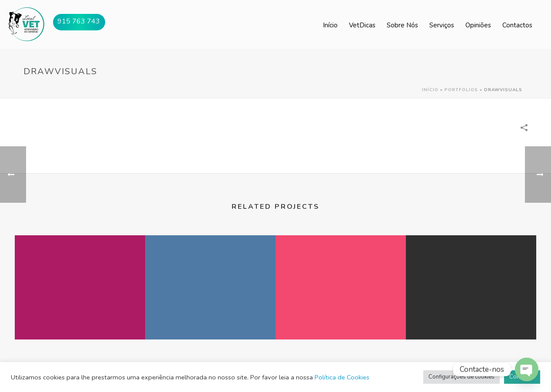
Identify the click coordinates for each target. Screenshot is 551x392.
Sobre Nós (402, 25)
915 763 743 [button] (79, 21)
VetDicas (362, 25)
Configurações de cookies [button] (461, 377)
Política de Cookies (342, 377)
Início (330, 25)
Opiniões (478, 25)
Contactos (517, 25)
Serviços (442, 25)
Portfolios (461, 90)
